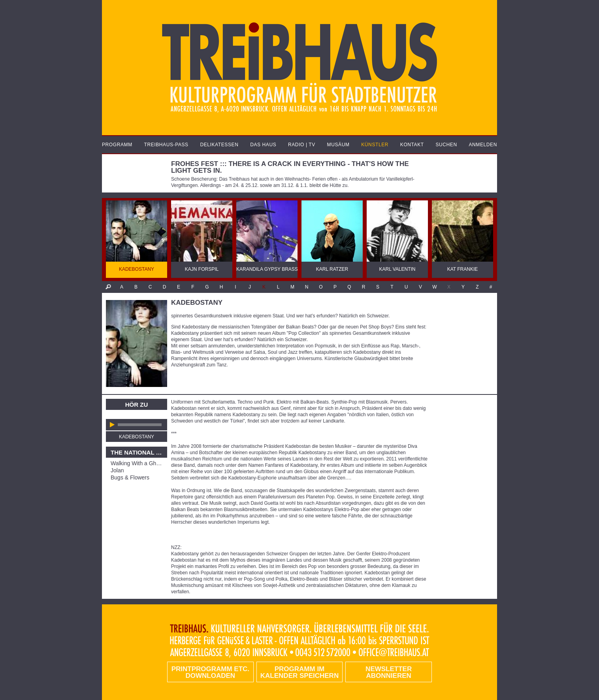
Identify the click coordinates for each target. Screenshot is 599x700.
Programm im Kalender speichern (299, 672)
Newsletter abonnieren (389, 672)
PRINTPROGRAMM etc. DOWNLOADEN (210, 672)
